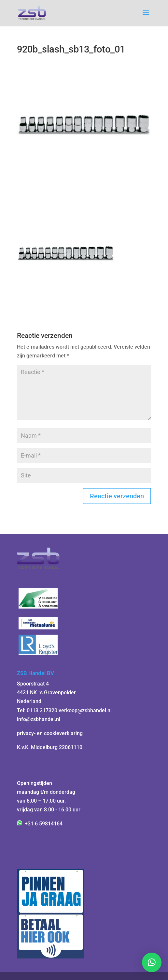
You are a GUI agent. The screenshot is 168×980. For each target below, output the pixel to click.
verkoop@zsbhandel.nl (85, 710)
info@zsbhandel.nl (39, 719)
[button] (152, 962)
